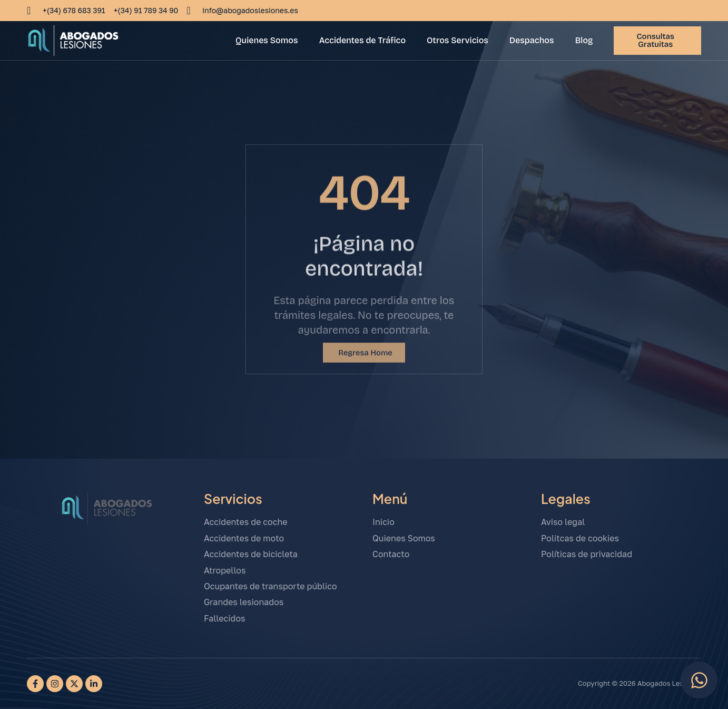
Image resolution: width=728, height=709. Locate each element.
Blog (584, 40)
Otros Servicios (458, 40)
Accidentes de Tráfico (362, 40)
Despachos (532, 40)
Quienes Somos (267, 40)
